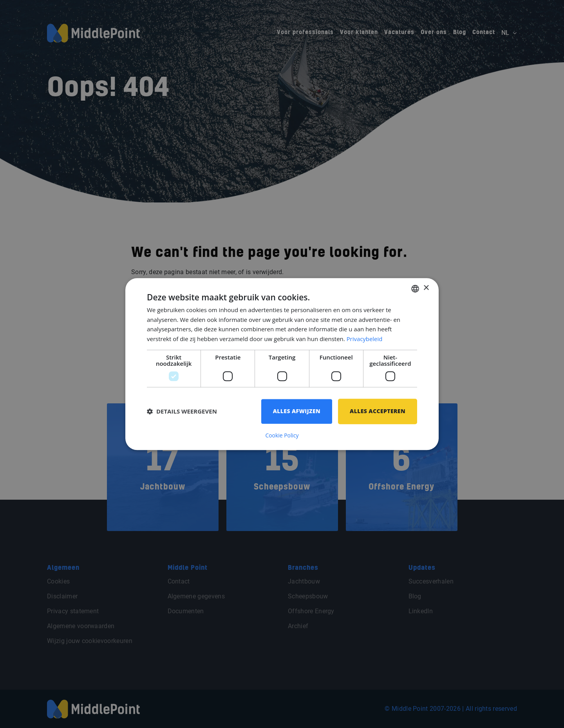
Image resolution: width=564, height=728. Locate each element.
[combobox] (415, 289)
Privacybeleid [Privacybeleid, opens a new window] (365, 339)
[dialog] (282, 364)
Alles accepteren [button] (378, 411)
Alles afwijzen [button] (297, 411)
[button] (182, 412)
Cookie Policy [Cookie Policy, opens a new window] (282, 435)
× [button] (426, 288)
